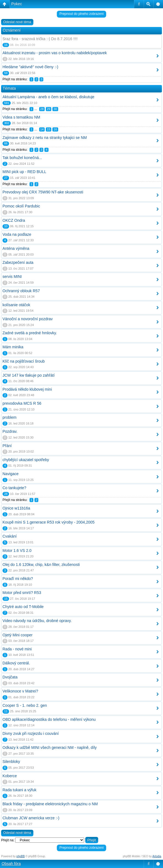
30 (55, 109)
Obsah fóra (11, 864)
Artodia (157, 856)
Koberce (10, 776)
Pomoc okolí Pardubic (21, 206)
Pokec (17, 4)
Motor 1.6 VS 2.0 (17, 551)
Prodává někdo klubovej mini (27, 389)
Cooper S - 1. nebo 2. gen (25, 705)
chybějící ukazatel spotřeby (26, 460)
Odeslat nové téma (17, 22)
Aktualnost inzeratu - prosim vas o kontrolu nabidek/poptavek (55, 53)
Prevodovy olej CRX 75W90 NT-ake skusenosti (43, 192)
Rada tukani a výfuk (19, 790)
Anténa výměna (16, 248)
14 (42, 129)
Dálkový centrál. (16, 663)
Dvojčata (10, 677)
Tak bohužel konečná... (22, 158)
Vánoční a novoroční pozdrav (28, 319)
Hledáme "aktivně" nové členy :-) (30, 67)
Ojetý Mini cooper (18, 635)
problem (10, 417)
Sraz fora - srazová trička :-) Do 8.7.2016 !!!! (40, 39)
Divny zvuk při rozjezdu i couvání (31, 733)
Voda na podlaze (17, 234)
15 (49, 129)
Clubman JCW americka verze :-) (31, 818)
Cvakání (10, 536)
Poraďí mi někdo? (18, 579)
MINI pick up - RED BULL (24, 172)
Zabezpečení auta (18, 262)
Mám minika (13, 347)
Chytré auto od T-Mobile (23, 607)
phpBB (21, 856)
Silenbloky (11, 762)
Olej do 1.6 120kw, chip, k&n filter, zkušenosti (41, 565)
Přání (7, 446)
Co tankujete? (14, 488)
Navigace (10, 474)
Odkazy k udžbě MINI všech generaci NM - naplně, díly (50, 747)
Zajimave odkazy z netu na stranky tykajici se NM (45, 138)
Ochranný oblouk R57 (21, 291)
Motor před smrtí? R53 (22, 593)
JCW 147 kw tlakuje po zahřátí (29, 375)
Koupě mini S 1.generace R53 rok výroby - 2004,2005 (49, 522)
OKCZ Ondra (14, 220)
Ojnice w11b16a (16, 508)
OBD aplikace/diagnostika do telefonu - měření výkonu (49, 719)
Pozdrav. (10, 431)
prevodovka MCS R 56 (22, 403)
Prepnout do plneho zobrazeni (81, 14)
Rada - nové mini (17, 649)
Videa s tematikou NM (21, 117)
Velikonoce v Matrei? (20, 691)
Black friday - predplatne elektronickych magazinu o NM (50, 804)
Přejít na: (8, 840)
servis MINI (12, 276)
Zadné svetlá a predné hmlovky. (30, 333)
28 (42, 109)
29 (49, 109)
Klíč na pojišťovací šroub (24, 361)
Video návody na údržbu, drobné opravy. (37, 621)
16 (55, 129)
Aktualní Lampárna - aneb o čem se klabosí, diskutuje (48, 97)
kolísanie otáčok (16, 305)
